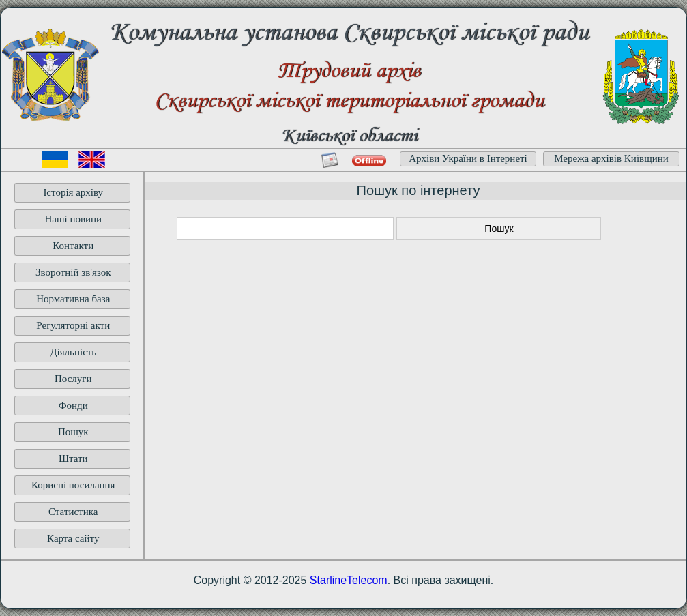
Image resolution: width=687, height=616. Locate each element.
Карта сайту (73, 538)
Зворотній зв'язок (73, 272)
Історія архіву (73, 192)
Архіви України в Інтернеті (468, 158)
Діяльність (73, 352)
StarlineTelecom (349, 580)
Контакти (73, 246)
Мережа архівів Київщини (611, 158)
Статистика (73, 512)
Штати (73, 458)
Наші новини (73, 219)
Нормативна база (73, 299)
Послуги (73, 379)
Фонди (73, 405)
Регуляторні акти (73, 325)
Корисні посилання (73, 485)
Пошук (73, 432)
